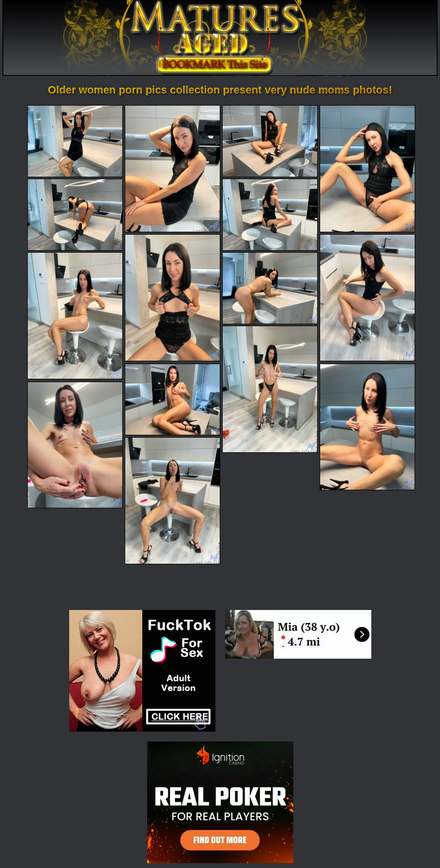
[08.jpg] (367, 298)
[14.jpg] (75, 445)
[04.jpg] (367, 169)
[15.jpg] (172, 501)
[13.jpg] (367, 427)
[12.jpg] (172, 400)
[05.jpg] (75, 215)
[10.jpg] (270, 288)
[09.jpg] (75, 316)
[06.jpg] (270, 215)
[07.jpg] (172, 298)
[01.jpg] (75, 141)
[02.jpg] (172, 169)
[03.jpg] (270, 141)
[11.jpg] (270, 389)
